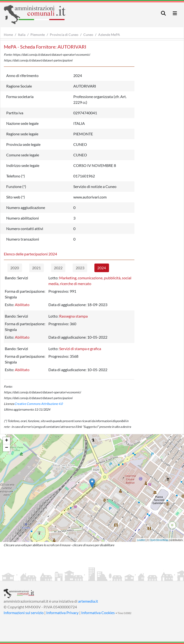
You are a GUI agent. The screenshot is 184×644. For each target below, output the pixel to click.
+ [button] (7, 441)
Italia (22, 35)
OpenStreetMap (159, 540)
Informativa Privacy (62, 613)
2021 (36, 268)
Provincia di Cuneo (64, 35)
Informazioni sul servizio (24, 613)
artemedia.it (88, 601)
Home (8, 35)
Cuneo (88, 35)
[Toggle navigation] (163, 13)
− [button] (7, 448)
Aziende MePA (109, 35)
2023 (80, 268)
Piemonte (38, 35)
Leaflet (141, 540)
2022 (58, 268)
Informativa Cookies (98, 613)
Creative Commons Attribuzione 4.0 (38, 404)
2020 (15, 268)
